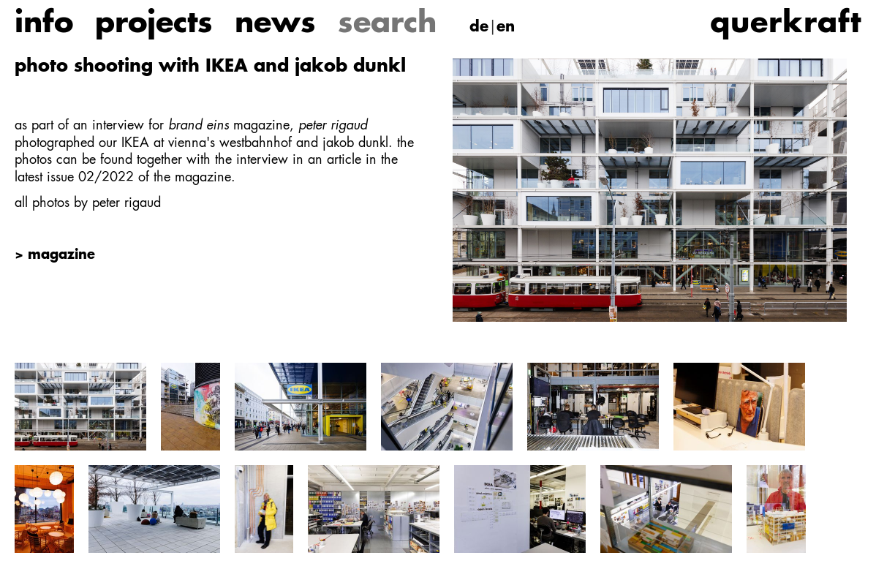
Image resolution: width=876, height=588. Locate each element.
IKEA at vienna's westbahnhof (207, 143)
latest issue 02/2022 (74, 178)
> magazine (55, 255)
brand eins (199, 126)
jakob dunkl (355, 143)
